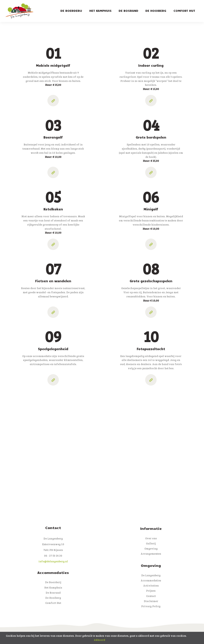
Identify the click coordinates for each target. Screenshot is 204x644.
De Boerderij (53, 582)
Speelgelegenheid (53, 349)
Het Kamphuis (53, 588)
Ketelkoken (53, 209)
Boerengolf (53, 137)
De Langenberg (151, 575)
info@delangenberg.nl (53, 561)
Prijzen (151, 591)
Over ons (151, 538)
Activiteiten (151, 586)
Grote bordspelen (151, 137)
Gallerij (151, 543)
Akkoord (99, 640)
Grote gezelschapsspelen (151, 281)
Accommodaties (151, 580)
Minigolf (151, 209)
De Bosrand (53, 593)
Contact (151, 596)
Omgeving (151, 549)
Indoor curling (151, 65)
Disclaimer (151, 601)
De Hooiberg (53, 598)
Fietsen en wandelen (53, 281)
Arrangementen (151, 554)
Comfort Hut (53, 603)
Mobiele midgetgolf (53, 65)
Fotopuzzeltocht (151, 349)
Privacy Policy (151, 606)
